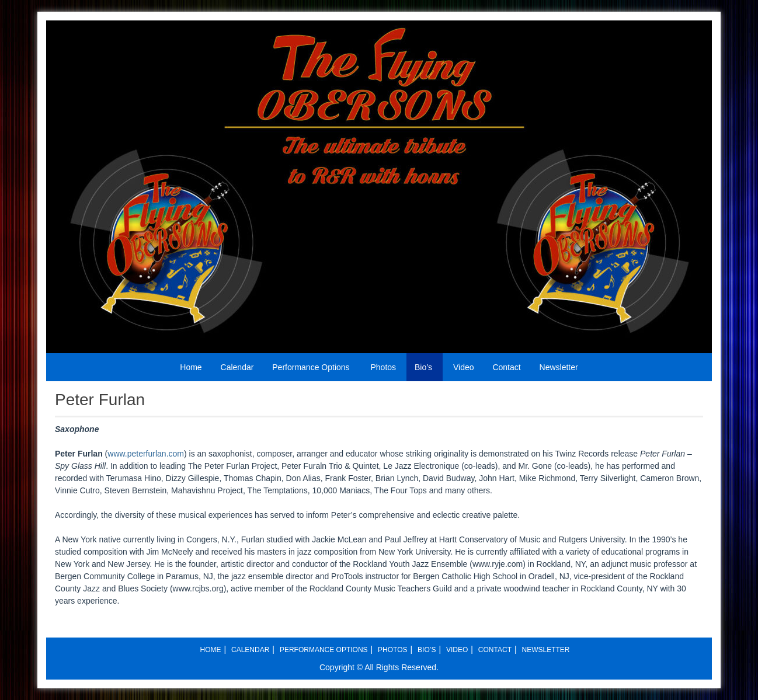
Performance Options (311, 367)
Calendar (237, 367)
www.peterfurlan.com (146, 454)
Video (464, 367)
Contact (506, 367)
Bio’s (423, 367)
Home (191, 367)
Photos (383, 367)
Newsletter (559, 367)
